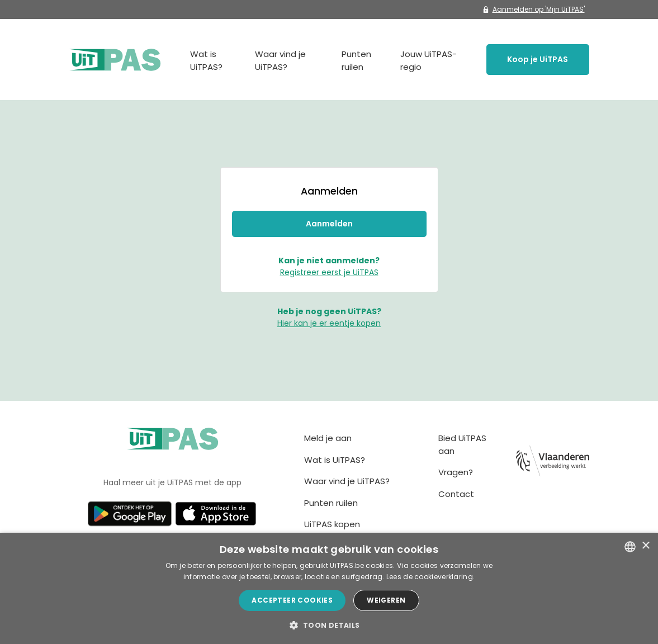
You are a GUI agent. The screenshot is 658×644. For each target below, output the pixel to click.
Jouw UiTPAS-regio (429, 60)
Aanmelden (329, 224)
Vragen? (456, 472)
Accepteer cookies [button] (292, 600)
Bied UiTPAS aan (462, 444)
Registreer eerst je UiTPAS (329, 272)
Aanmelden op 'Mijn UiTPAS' (534, 9)
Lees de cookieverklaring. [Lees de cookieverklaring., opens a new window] (431, 577)
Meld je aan (328, 438)
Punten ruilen (356, 60)
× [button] (645, 546)
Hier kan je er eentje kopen (329, 323)
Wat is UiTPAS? (206, 60)
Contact (456, 494)
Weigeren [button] (386, 600)
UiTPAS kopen (332, 524)
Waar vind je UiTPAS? (280, 60)
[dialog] (329, 588)
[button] (329, 625)
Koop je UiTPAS (538, 59)
